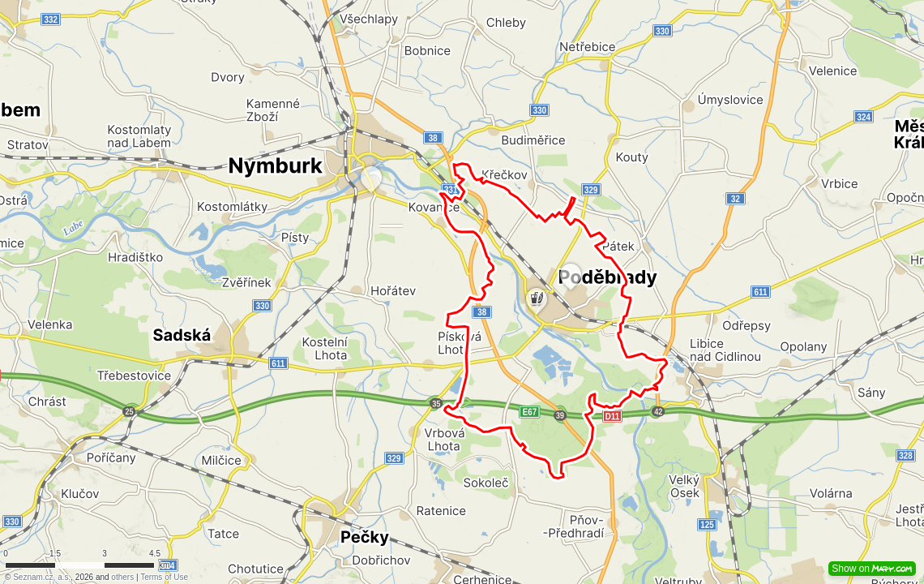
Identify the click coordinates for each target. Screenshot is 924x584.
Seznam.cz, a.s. (42, 577)
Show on (872, 569)
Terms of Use (164, 577)
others (122, 577)
